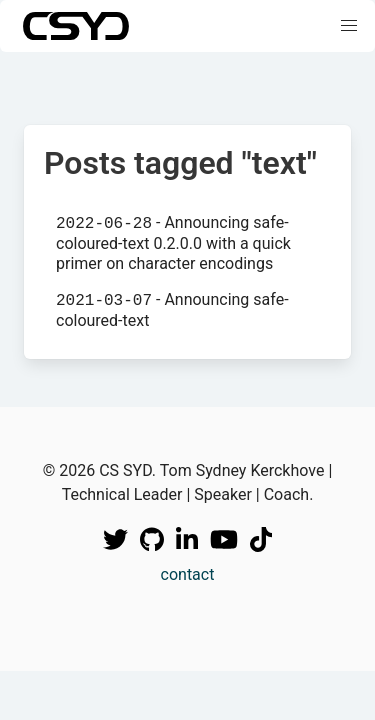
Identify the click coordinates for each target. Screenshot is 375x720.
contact (188, 574)
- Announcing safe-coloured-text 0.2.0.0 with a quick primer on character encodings (173, 242)
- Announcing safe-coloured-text (172, 309)
